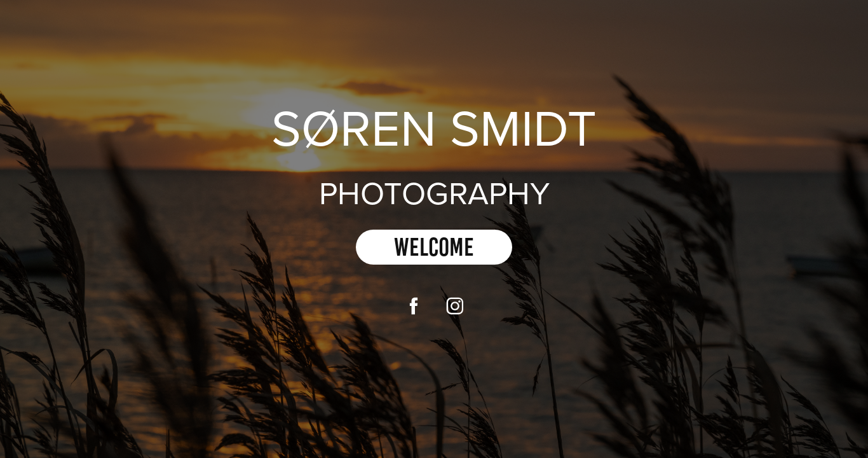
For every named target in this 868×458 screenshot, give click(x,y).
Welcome (434, 247)
